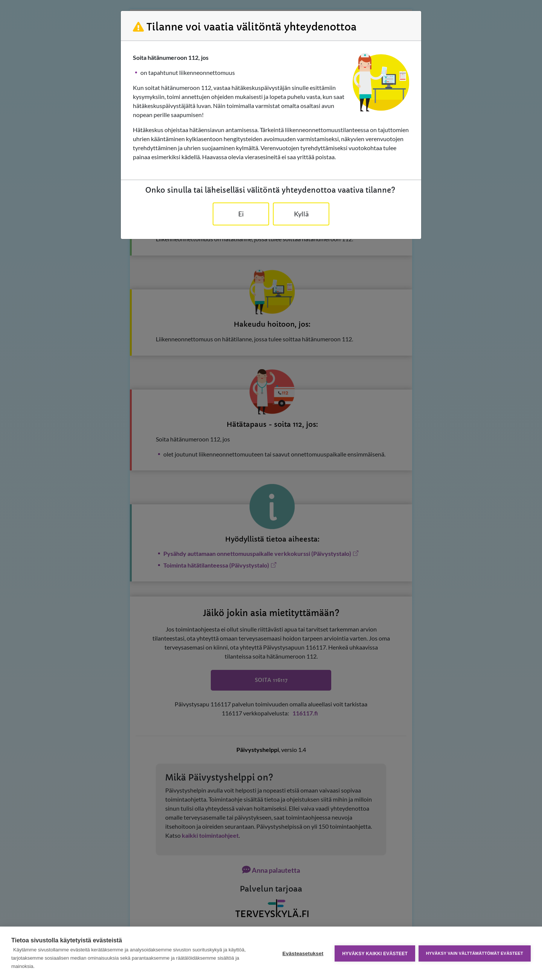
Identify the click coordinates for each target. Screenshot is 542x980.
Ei (241, 214)
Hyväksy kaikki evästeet (375, 953)
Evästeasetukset (302, 953)
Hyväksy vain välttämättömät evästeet (475, 953)
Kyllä (301, 214)
